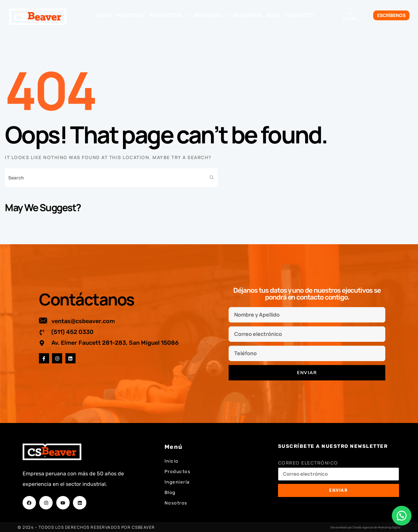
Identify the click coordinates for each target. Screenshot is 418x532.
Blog (274, 15)
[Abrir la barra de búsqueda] (349, 12)
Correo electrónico (308, 463)
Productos (169, 16)
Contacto (300, 15)
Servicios (211, 16)
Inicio (103, 15)
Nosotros (130, 15)
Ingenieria (247, 15)
